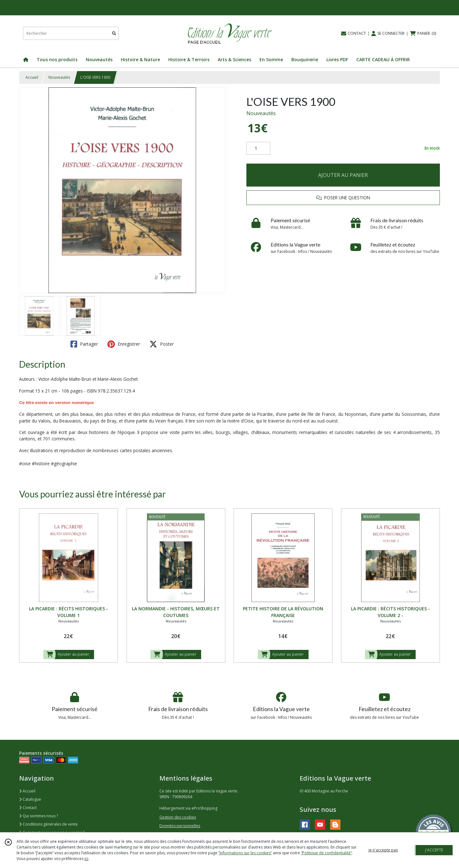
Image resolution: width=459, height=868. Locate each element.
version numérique (75, 403)
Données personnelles (180, 826)
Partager (84, 344)
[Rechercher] (114, 33)
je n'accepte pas (383, 850)
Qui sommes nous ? (39, 816)
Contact (28, 808)
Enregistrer (124, 344)
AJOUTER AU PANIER (343, 175)
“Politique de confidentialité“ (326, 853)
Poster (162, 344)
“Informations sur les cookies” (245, 853)
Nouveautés (59, 77)
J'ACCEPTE (434, 850)
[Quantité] (258, 148)
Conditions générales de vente (48, 824)
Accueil (32, 77)
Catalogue (30, 799)
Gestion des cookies (178, 817)
